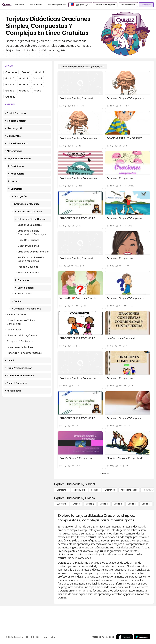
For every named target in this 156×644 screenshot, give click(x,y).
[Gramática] (110, 490)
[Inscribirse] (146, 5)
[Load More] (104, 474)
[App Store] (125, 637)
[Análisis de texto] (129, 490)
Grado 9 (10, 91)
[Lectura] (95, 490)
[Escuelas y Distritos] (57, 5)
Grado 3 (10, 78)
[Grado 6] (146, 504)
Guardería (11, 72)
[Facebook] (32, 637)
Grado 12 (10, 97)
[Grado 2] (90, 504)
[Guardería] (61, 504)
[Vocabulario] (79, 490)
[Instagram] (38, 637)
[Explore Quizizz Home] (7, 5)
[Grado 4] (118, 504)
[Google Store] (142, 637)
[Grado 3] (104, 504)
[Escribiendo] (62, 490)
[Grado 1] (76, 504)
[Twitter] (27, 637)
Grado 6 (10, 84)
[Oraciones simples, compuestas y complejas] (82, 67)
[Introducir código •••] (105, 5)
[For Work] (19, 5)
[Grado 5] (132, 504)
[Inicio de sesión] (128, 5)
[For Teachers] (36, 5)
